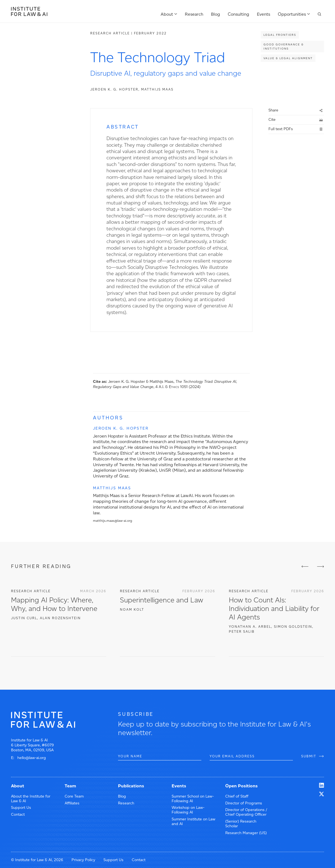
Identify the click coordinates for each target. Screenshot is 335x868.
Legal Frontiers (280, 35)
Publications (131, 786)
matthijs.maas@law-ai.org (112, 521)
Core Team (74, 796)
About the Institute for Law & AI (31, 799)
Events (263, 14)
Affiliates (72, 803)
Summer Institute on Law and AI (193, 821)
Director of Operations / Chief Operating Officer (246, 812)
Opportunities (292, 14)
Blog (215, 14)
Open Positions (241, 786)
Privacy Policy (83, 860)
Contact (18, 814)
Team (70, 786)
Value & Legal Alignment (288, 58)
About (167, 14)
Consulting (238, 14)
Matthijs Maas (157, 89)
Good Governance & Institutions (284, 47)
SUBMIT (309, 756)
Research (194, 14)
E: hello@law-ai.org (28, 758)
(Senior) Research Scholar (241, 824)
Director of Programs (244, 803)
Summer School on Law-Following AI (193, 799)
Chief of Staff (237, 796)
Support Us (21, 808)
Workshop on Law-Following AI (188, 810)
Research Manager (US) (246, 833)
